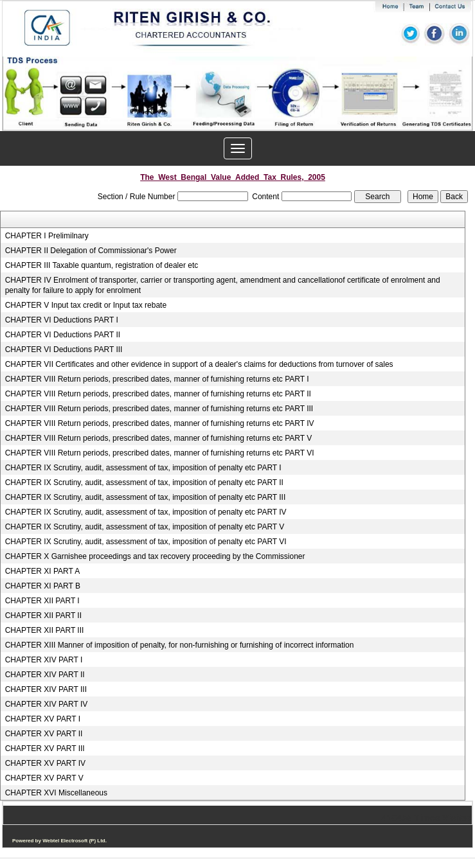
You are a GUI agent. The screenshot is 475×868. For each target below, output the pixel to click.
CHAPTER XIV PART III (46, 689)
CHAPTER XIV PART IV (47, 704)
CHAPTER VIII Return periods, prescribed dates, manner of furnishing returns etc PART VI (160, 453)
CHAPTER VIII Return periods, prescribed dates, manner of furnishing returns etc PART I (157, 379)
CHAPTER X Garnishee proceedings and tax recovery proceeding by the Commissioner (155, 556)
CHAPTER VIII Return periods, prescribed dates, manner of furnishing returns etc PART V (159, 438)
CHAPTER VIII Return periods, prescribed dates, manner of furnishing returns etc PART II (158, 394)
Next (426, 106)
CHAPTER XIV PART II (45, 675)
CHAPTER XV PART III (45, 748)
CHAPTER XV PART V (44, 778)
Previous (45, 106)
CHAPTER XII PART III (45, 630)
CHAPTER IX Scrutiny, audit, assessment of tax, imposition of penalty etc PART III (146, 497)
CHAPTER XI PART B (43, 586)
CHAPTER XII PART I (42, 601)
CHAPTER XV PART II (44, 734)
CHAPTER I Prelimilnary (47, 236)
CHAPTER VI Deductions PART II (63, 335)
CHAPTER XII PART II (43, 616)
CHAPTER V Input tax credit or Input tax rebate (86, 305)
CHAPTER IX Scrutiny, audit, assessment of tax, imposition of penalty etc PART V (145, 527)
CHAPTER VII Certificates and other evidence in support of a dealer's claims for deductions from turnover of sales (199, 364)
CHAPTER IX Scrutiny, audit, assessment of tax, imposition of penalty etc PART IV (146, 512)
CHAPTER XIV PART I (44, 660)
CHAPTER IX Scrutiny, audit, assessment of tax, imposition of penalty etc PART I (143, 468)
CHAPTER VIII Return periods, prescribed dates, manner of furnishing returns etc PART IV (160, 423)
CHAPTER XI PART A (43, 571)
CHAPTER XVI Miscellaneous (56, 793)
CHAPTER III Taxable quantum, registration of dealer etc (102, 265)
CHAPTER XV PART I (43, 719)
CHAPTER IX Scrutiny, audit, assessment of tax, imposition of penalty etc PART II (144, 483)
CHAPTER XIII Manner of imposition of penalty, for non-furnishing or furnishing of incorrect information (180, 645)
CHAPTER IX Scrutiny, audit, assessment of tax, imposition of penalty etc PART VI (146, 542)
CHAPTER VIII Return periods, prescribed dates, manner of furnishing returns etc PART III (159, 409)
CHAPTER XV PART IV (45, 763)
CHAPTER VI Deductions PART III (64, 350)
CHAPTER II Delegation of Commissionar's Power (91, 251)
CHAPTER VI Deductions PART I (62, 320)
